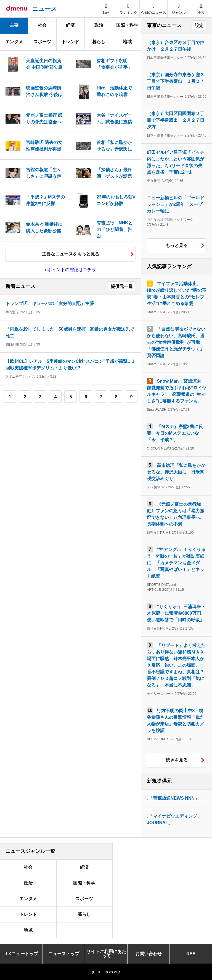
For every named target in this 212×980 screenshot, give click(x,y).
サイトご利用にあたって (106, 954)
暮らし (99, 42)
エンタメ (14, 42)
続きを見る (177, 760)
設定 (199, 25)
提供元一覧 (122, 286)
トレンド (70, 42)
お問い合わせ (149, 954)
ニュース (45, 9)
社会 (42, 25)
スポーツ (42, 42)
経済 (70, 25)
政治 (99, 25)
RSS (191, 954)
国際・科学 (127, 25)
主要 (14, 25)
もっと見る (177, 245)
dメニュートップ (21, 954)
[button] (179, 9)
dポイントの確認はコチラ (71, 270)
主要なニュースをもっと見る (71, 254)
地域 (127, 42)
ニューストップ (64, 954)
